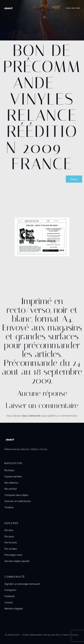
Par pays (9, 536)
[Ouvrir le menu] (73, 8)
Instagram (10, 590)
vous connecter (31, 415)
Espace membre (13, 476)
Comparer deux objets (16, 495)
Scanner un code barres (18, 501)
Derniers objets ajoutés (17, 561)
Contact (9, 602)
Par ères (9, 530)
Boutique (9, 470)
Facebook (9, 596)
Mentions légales (14, 608)
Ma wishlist (11, 489)
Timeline (9, 507)
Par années (11, 549)
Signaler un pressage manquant (22, 584)
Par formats (11, 542)
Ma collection (11, 483)
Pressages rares (13, 555)
